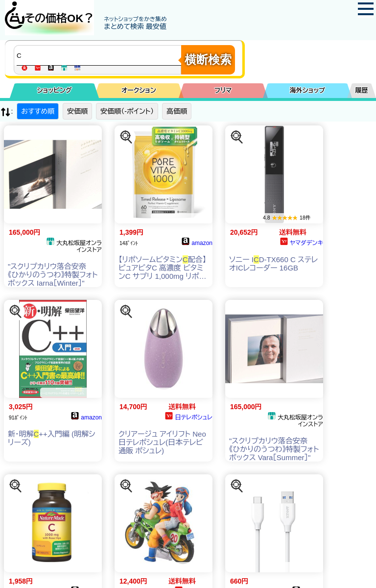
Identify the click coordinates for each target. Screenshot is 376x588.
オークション (139, 90)
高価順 (177, 111)
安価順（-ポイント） (127, 111)
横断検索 (208, 60)
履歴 (362, 90)
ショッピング (55, 90)
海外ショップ (307, 90)
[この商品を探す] (126, 137)
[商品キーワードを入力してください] (100, 55)
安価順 (77, 111)
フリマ (223, 90)
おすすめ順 (38, 111)
